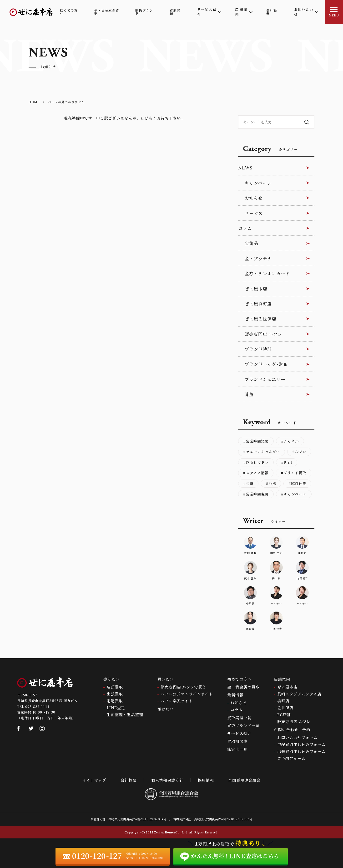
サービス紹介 (239, 733)
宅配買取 (115, 701)
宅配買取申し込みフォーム (301, 744)
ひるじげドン (257, 462)
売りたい (111, 679)
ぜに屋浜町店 (258, 304)
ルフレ (300, 452)
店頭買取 (115, 687)
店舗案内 (282, 679)
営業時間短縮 (257, 441)
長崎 (250, 483)
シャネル (291, 441)
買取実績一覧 (239, 718)
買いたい (166, 679)
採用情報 (206, 780)
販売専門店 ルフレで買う (184, 687)
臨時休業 (299, 483)
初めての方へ (239, 679)
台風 (272, 483)
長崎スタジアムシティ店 (299, 694)
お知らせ (254, 198)
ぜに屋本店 (256, 289)
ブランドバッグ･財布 (266, 364)
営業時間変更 (257, 494)
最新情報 (235, 695)
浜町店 (283, 701)
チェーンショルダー (263, 452)
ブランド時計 (258, 349)
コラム (245, 228)
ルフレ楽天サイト (177, 701)
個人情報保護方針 (167, 780)
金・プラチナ (258, 258)
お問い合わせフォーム (297, 738)
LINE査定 (116, 708)
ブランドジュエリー (265, 379)
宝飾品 (251, 243)
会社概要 (129, 780)
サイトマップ (94, 780)
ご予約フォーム (291, 758)
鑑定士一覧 (237, 749)
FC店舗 (284, 715)
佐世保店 (285, 708)
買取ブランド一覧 (243, 726)
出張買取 (115, 694)
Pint (288, 462)
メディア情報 (257, 473)
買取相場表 (237, 741)
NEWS (245, 168)
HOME (34, 102)
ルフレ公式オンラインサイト (187, 694)
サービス (254, 213)
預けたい (166, 709)
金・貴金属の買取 (243, 687)
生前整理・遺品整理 (125, 715)
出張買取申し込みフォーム (301, 751)
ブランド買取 (295, 473)
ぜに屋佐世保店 (260, 319)
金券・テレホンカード (267, 273)
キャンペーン (258, 183)
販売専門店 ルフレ (263, 334)
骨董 (249, 394)
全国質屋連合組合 (244, 780)
